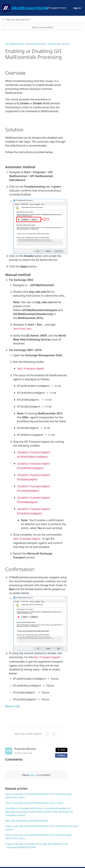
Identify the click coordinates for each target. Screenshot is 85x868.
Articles (66, 44)
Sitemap (38, 862)
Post (61, 740)
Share (62, 746)
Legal (46, 862)
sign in (33, 765)
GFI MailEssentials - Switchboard (43, 44)
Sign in (77, 8)
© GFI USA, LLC (15, 862)
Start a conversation (42, 27)
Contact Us (27, 862)
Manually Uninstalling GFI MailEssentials (27, 811)
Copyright (55, 862)
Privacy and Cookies (71, 862)
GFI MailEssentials (15, 44)
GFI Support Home (56, 8)
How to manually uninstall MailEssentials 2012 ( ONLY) (34, 793)
